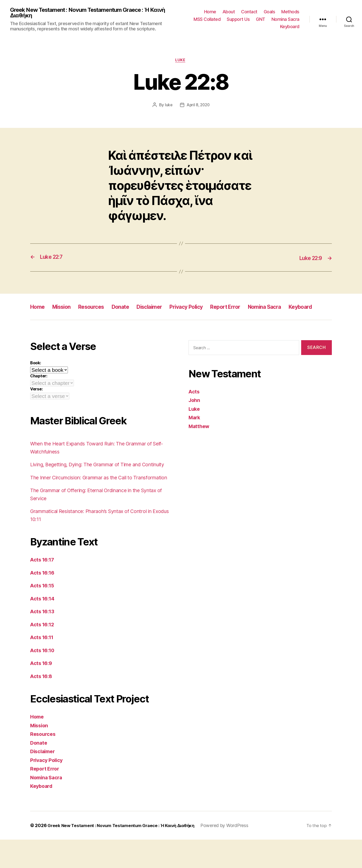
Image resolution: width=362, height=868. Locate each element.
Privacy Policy (207, 308)
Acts (194, 404)
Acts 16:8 (42, 705)
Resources (99, 308)
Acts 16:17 (43, 588)
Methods (290, 12)
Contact (249, 12)
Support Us (238, 19)
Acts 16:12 (43, 653)
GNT (261, 19)
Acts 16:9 (42, 692)
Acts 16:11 (43, 666)
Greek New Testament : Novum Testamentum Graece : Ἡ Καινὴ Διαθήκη (87, 13)
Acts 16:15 (43, 614)
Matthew (200, 439)
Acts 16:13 (43, 640)
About (229, 12)
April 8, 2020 (198, 106)
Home (210, 12)
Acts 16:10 (43, 679)
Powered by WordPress (234, 854)
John (195, 413)
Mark (195, 430)
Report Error (251, 308)
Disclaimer (165, 308)
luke (168, 106)
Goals (269, 12)
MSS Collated (207, 19)
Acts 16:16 (43, 601)
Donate (132, 308)
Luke (181, 62)
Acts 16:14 (43, 627)
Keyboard (290, 27)
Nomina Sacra (285, 19)
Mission (65, 308)
